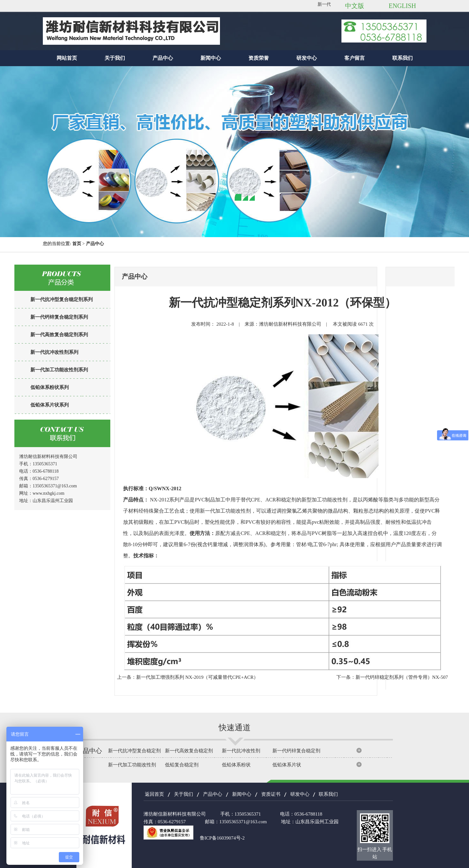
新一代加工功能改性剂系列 (59, 370)
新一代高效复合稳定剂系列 (59, 335)
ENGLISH (403, 6)
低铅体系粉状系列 (50, 387)
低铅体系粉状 (236, 765)
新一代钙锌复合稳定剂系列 (59, 317)
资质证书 (271, 794)
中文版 (355, 6)
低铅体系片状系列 (50, 405)
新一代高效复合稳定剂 (189, 751)
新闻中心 (211, 58)
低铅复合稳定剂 (182, 765)
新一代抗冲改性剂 (241, 751)
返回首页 (154, 794)
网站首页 (67, 58)
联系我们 (403, 58)
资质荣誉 (259, 58)
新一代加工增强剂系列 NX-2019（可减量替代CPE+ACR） (197, 677)
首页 (77, 244)
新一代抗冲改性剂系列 (54, 352)
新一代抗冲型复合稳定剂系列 (62, 299)
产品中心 (163, 58)
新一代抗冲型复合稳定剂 (134, 751)
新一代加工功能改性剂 (132, 765)
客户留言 (355, 58)
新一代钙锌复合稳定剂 (296, 751)
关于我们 (115, 58)
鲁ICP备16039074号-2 (222, 838)
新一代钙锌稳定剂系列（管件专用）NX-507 (402, 677)
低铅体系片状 (287, 765)
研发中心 (307, 58)
